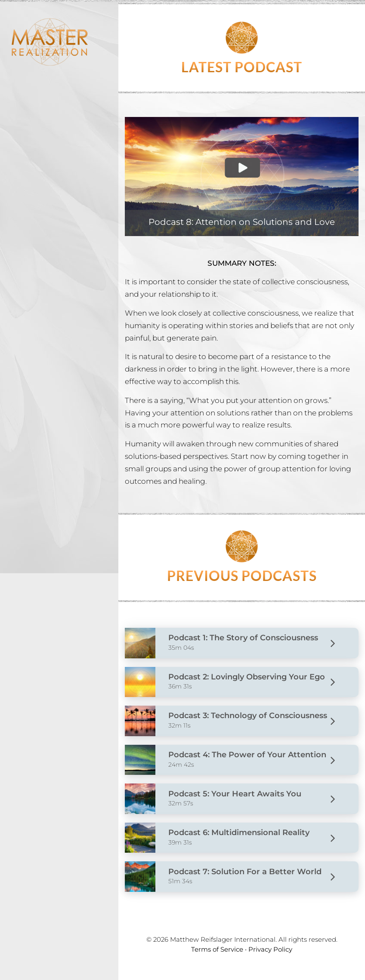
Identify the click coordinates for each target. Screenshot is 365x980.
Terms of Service (217, 949)
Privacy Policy (270, 949)
